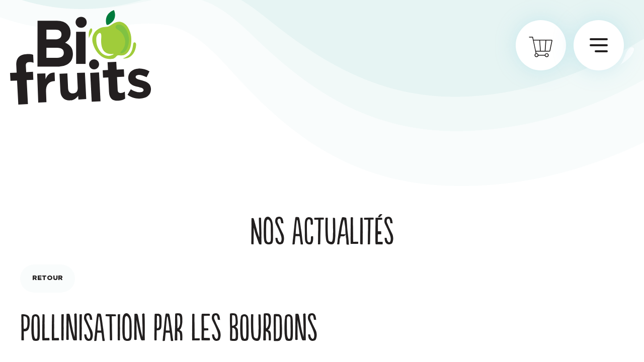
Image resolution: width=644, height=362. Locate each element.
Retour (48, 278)
